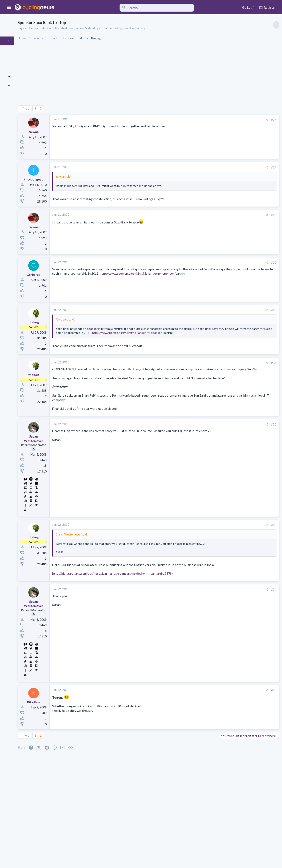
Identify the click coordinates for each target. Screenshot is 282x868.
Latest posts (221, 416)
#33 (201, 545)
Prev (59, 108)
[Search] (127, 8)
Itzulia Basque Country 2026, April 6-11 (246, 276)
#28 (201, 215)
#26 (201, 120)
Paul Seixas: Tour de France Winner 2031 (247, 498)
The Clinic (225, 489)
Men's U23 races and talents (239, 459)
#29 (201, 263)
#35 (201, 723)
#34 (201, 623)
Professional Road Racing (235, 267)
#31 (201, 370)
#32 (201, 445)
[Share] (194, 120)
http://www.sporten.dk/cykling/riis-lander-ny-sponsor (161, 278)
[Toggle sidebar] (275, 25)
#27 (201, 167)
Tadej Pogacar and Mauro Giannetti (243, 477)
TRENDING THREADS (226, 241)
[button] (9, 8)
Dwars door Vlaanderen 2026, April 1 (244, 392)
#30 (201, 310)
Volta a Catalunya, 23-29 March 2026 (244, 297)
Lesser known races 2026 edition (242, 442)
